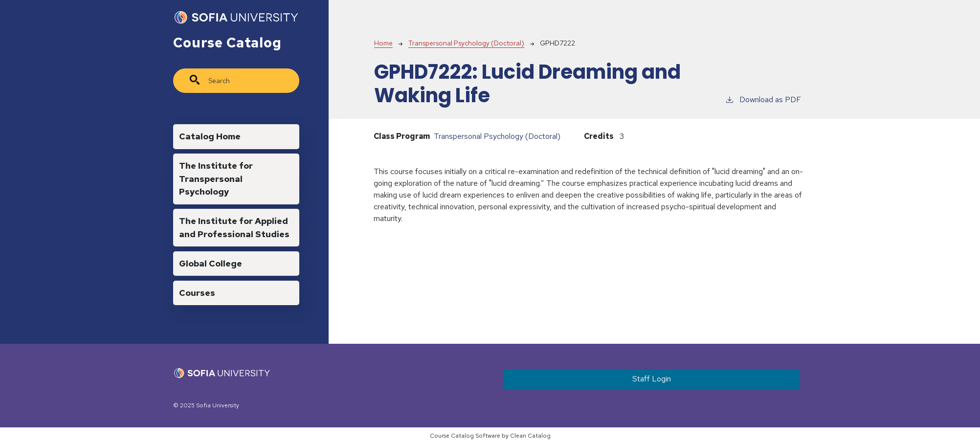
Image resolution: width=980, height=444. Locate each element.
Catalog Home (210, 136)
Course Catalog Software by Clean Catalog (490, 436)
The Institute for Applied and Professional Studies (234, 227)
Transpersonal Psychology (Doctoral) (466, 43)
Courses (197, 293)
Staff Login (652, 379)
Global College (211, 263)
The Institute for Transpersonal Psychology (216, 178)
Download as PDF (763, 99)
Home (383, 43)
